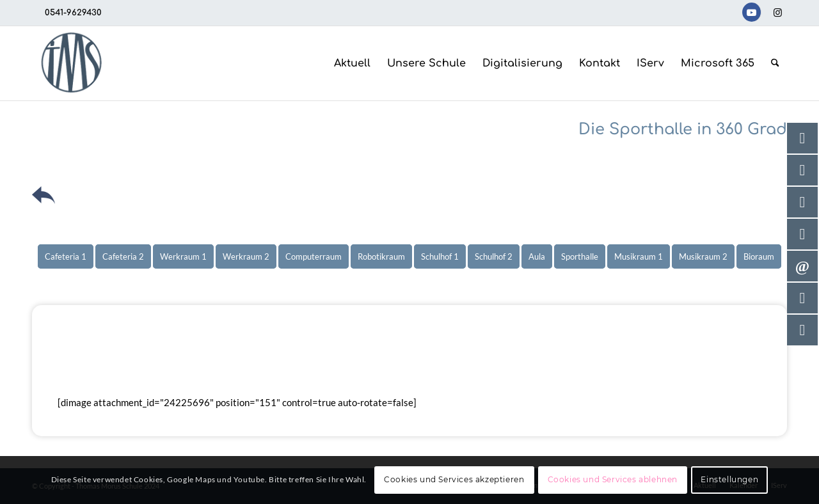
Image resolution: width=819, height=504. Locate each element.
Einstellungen (729, 479)
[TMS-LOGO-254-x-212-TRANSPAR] (71, 63)
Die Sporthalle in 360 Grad (683, 130)
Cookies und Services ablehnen (613, 479)
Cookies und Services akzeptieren (454, 479)
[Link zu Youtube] (751, 12)
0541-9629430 (73, 13)
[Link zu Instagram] (777, 12)
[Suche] (775, 63)
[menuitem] (352, 63)
